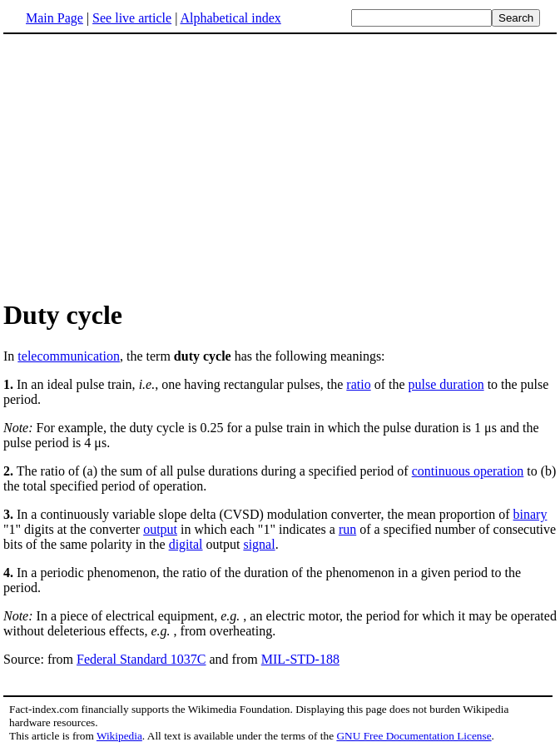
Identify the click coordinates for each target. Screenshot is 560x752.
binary (530, 514)
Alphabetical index (230, 18)
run (347, 529)
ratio (358, 384)
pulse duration (446, 384)
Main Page (55, 18)
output (160, 529)
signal (259, 544)
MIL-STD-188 (300, 659)
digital (186, 544)
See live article (132, 18)
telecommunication (69, 356)
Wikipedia (119, 736)
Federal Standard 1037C (141, 659)
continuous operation (468, 471)
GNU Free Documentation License (414, 736)
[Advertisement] (143, 166)
